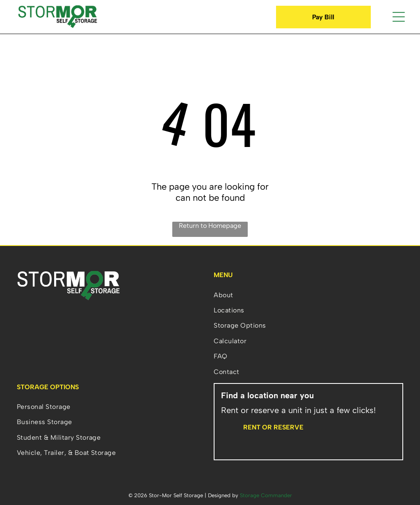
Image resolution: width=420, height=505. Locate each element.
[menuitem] (308, 295)
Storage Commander (266, 495)
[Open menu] (399, 17)
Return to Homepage (210, 226)
